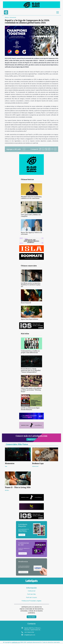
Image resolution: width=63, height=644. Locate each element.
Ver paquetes (23, 553)
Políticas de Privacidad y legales (31, 601)
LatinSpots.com (16, 642)
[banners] (31, 5)
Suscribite (22, 535)
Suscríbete (31, 617)
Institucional (32, 591)
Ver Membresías (23, 572)
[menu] (58, 12)
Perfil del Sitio (31, 594)
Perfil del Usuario (31, 597)
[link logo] (6, 12)
